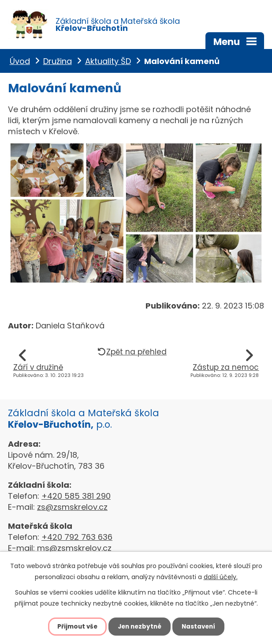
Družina (58, 63)
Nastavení (201, 626)
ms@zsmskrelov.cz (74, 551)
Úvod (20, 63)
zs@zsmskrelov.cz (72, 510)
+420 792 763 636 (77, 540)
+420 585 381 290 (76, 499)
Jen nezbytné (140, 626)
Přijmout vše (75, 626)
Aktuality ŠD (108, 63)
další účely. (221, 577)
